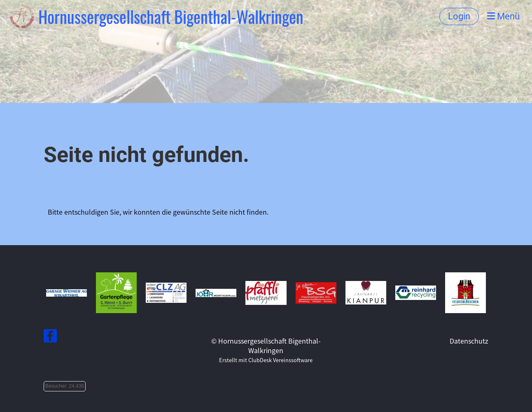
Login (459, 16)
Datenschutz (469, 341)
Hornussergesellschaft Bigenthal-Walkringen (171, 16)
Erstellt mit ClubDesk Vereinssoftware (266, 360)
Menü (503, 16)
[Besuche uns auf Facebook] (50, 337)
